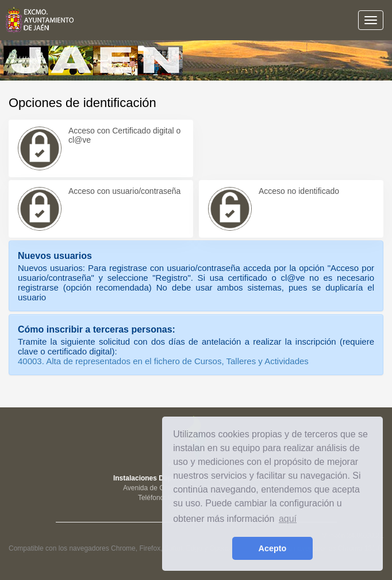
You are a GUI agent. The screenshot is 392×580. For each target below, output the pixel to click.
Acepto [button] (273, 548)
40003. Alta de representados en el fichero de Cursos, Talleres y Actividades (163, 361)
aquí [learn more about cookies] (288, 519)
